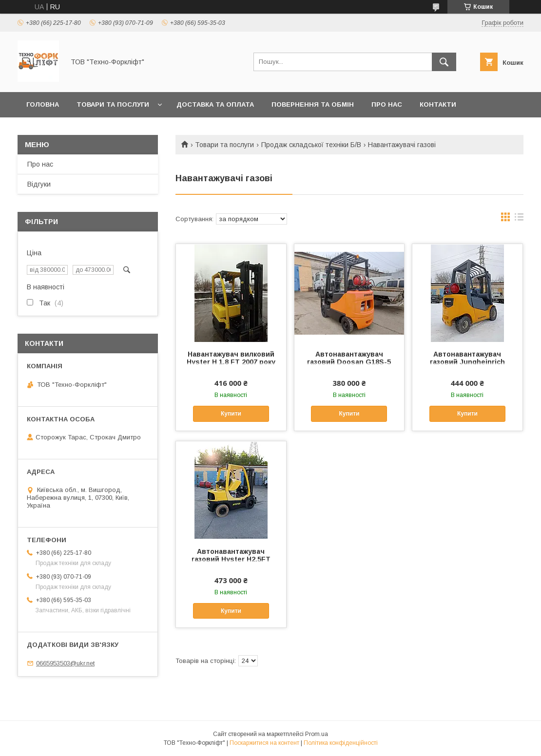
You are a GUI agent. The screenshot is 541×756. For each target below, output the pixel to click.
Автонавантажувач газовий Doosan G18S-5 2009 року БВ (349, 362)
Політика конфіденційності (341, 743)
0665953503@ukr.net (65, 663)
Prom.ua (317, 734)
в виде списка (519, 219)
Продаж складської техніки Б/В (311, 145)
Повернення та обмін (313, 104)
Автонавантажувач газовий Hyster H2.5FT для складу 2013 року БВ (231, 559)
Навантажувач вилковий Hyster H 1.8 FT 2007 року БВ (231, 362)
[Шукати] (444, 62)
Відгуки (39, 184)
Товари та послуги (113, 104)
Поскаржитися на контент (264, 743)
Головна (43, 104)
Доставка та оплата (215, 104)
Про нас (387, 104)
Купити (231, 414)
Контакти (438, 104)
